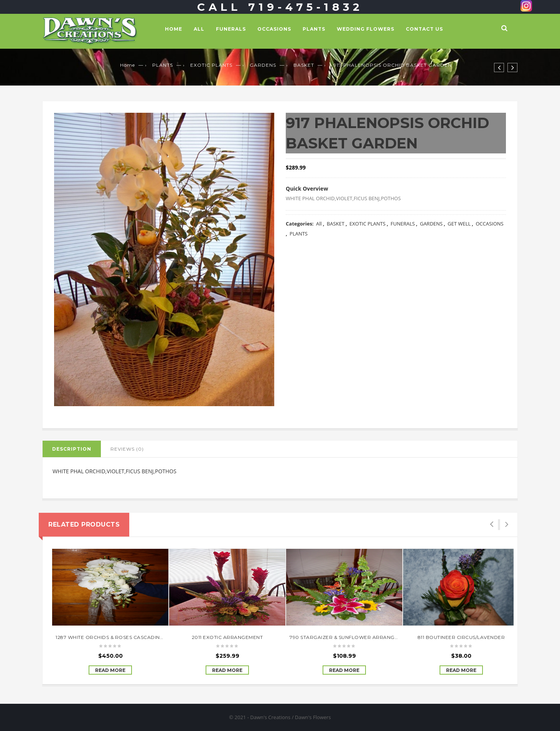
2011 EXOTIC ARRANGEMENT (227, 637)
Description (72, 449)
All (199, 29)
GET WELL (459, 224)
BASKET (304, 65)
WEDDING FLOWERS (366, 29)
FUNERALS (231, 29)
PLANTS (314, 29)
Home (174, 29)
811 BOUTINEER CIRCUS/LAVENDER (461, 637)
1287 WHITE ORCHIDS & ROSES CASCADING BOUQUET (123, 637)
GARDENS (263, 65)
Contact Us (424, 29)
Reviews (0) (127, 449)
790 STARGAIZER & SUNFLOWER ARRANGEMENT (351, 637)
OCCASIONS (274, 29)
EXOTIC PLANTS (211, 65)
